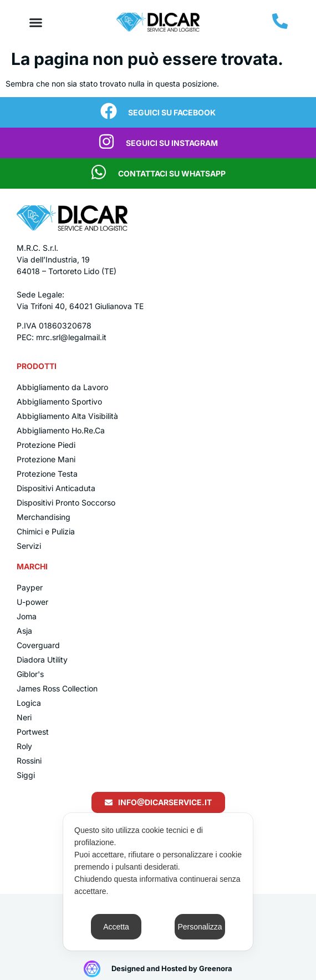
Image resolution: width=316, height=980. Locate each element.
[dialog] (158, 882)
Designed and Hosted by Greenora (172, 968)
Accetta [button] (116, 927)
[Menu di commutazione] (36, 22)
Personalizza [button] (200, 927)
